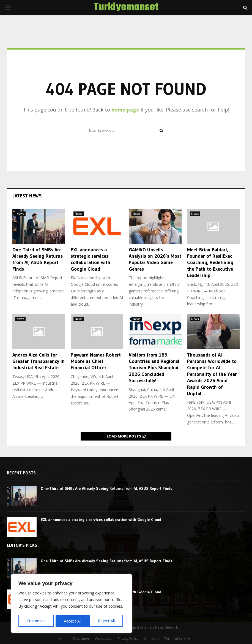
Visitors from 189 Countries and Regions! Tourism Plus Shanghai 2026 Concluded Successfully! (154, 368)
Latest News (27, 196)
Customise (36, 621)
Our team (151, 639)
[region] (72, 604)
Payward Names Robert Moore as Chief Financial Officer (96, 361)
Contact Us (103, 639)
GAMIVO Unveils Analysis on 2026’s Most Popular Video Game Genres (155, 259)
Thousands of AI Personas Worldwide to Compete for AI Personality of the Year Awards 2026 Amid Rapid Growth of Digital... (212, 374)
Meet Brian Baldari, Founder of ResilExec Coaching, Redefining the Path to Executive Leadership (210, 263)
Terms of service (177, 639)
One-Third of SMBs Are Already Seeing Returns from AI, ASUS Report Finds (38, 259)
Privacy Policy (128, 639)
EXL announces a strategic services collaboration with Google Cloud (91, 259)
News (20, 214)
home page (125, 110)
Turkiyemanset (126, 7)
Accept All (108, 621)
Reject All (72, 621)
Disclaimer (81, 639)
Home (63, 639)
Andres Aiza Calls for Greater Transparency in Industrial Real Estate (39, 361)
